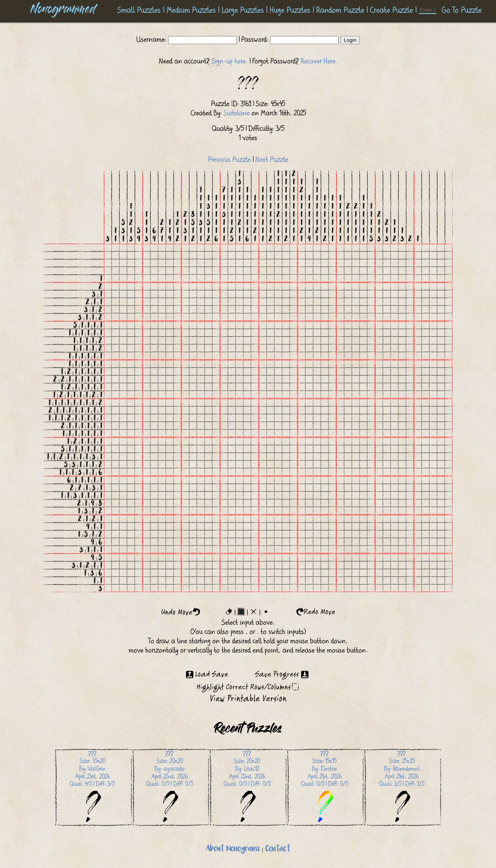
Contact (278, 849)
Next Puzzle (272, 160)
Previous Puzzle (229, 160)
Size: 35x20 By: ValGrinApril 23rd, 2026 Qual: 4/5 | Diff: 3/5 (92, 787)
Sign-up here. (230, 61)
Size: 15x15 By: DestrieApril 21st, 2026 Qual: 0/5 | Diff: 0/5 (325, 787)
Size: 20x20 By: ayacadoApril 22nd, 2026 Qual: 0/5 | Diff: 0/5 (170, 787)
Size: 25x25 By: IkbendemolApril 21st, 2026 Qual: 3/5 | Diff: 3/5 (402, 787)
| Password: (253, 40)
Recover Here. (319, 61)
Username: (152, 40)
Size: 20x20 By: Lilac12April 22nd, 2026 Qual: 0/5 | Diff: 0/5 (247, 787)
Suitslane (237, 113)
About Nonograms (233, 849)
